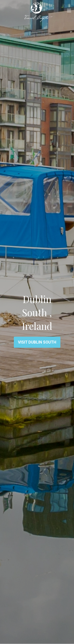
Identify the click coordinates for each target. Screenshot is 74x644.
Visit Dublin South (37, 342)
